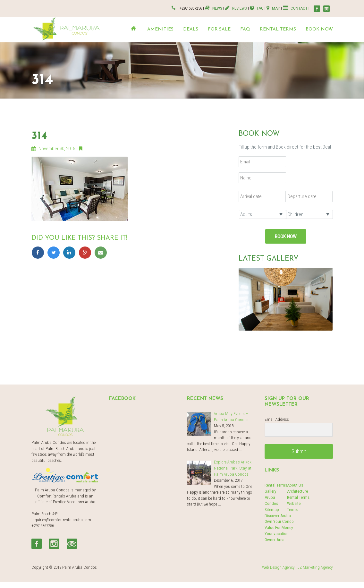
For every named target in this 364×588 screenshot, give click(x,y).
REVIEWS (237, 8)
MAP (274, 8)
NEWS (216, 8)
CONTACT (295, 8)
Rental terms (278, 29)
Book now (319, 29)
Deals (191, 29)
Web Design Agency (279, 566)
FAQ (258, 8)
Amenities (160, 29)
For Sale (219, 29)
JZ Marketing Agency (316, 566)
